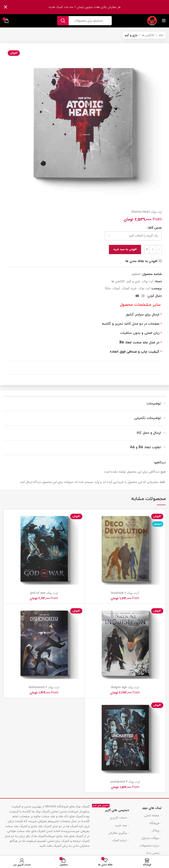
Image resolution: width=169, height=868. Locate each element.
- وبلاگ (156, 831)
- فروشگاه (155, 823)
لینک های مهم (152, 808)
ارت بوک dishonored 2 (44, 687)
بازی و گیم (131, 35)
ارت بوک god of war (44, 593)
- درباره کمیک (121, 840)
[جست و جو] (84, 21)
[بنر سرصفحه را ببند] (6, 7)
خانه (161, 35)
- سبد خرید (122, 825)
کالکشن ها (148, 35)
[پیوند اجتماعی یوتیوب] (137, 296)
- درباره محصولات (150, 846)
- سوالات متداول (151, 838)
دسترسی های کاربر (110, 810)
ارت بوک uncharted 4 (125, 782)
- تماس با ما (154, 853)
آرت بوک (148, 281)
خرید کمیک (130, 288)
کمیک (116, 288)
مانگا (108, 288)
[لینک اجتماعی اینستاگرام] (143, 296)
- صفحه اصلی (153, 815)
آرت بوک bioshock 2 (125, 593)
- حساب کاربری (119, 818)
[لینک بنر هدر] (91, 7)
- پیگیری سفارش (119, 833)
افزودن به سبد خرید (125, 249)
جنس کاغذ (155, 228)
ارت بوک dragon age (125, 687)
